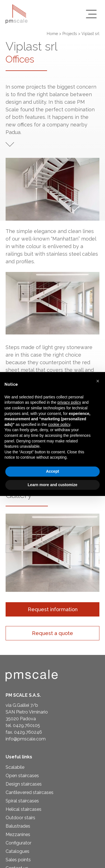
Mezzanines (18, 834)
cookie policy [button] (59, 424)
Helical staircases (24, 809)
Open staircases (22, 776)
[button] (10, 549)
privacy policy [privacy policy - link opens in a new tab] (69, 402)
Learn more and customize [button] (53, 485)
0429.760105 (26, 725)
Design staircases (24, 784)
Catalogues (17, 851)
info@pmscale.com (26, 739)
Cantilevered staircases (30, 792)
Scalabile (15, 767)
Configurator (18, 843)
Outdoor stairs (20, 818)
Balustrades (18, 826)
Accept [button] (53, 471)
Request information (53, 609)
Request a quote (53, 633)
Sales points (18, 860)
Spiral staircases (22, 801)
